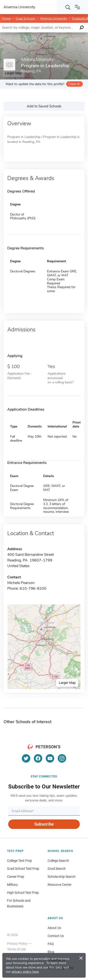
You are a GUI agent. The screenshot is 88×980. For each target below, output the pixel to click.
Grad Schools (25, 18)
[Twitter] (26, 758)
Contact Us (56, 936)
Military (12, 885)
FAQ (51, 944)
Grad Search (57, 869)
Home (6, 18)
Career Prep (16, 877)
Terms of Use (16, 949)
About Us (54, 928)
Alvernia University (54, 18)
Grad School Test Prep (23, 869)
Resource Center (60, 885)
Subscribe (44, 824)
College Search (58, 861)
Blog (51, 952)
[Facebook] (38, 758)
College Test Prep (19, 861)
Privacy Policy (17, 944)
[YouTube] (50, 758)
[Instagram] (62, 758)
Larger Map (67, 683)
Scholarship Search (62, 877)
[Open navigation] (77, 7)
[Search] (68, 7)
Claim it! (74, 84)
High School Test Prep (23, 893)
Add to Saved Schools (44, 106)
